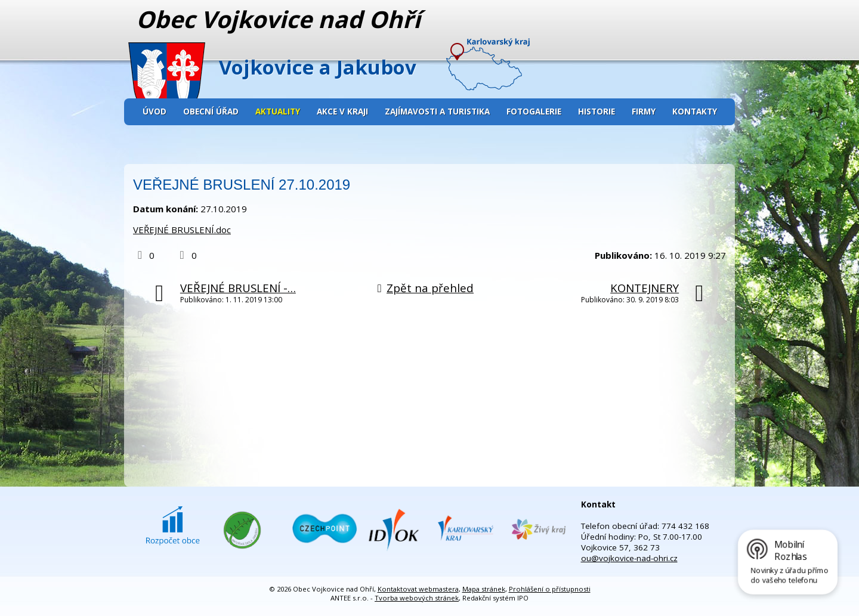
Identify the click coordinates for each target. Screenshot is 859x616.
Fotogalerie (534, 112)
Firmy (644, 112)
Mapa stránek (484, 589)
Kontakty (695, 112)
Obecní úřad (211, 112)
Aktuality (278, 112)
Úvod (155, 112)
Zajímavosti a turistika (437, 112)
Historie (597, 112)
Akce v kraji (342, 112)
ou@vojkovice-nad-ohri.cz (629, 558)
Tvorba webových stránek (417, 598)
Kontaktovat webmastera (418, 589)
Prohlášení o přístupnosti (550, 589)
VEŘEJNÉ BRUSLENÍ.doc (182, 230)
